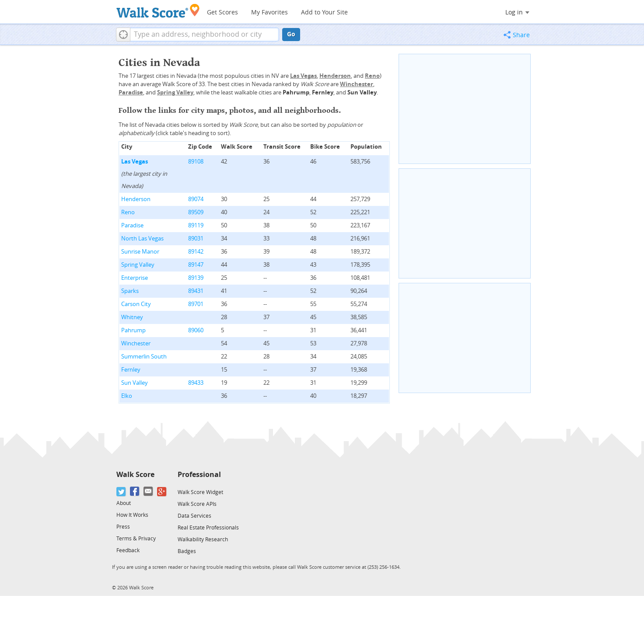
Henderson (136, 199)
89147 (196, 265)
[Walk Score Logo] (158, 11)
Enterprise (135, 278)
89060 (196, 330)
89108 (196, 162)
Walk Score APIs (197, 504)
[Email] (149, 492)
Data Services (194, 516)
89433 (196, 383)
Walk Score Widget (200, 492)
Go (291, 34)
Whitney (132, 317)
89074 (196, 199)
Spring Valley (138, 265)
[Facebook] (135, 492)
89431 (196, 291)
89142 (196, 252)
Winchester (136, 343)
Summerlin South (144, 357)
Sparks (130, 291)
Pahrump (133, 330)
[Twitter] (121, 492)
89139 (196, 278)
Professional (199, 475)
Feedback (128, 550)
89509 (196, 212)
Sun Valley (135, 383)
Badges (187, 551)
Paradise (132, 225)
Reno (128, 212)
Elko (127, 396)
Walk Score (135, 475)
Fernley (131, 370)
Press (123, 527)
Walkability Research (203, 540)
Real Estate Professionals (208, 528)
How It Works (132, 515)
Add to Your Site (324, 12)
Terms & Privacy (136, 539)
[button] (123, 35)
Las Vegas (135, 162)
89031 (196, 238)
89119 (196, 225)
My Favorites (269, 12)
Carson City (136, 304)
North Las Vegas (142, 238)
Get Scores (222, 12)
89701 (196, 304)
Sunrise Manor (140, 252)
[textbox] (205, 35)
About (124, 503)
